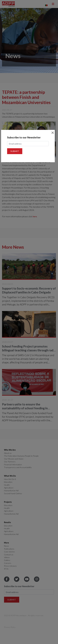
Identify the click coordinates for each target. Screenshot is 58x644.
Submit (15, 151)
